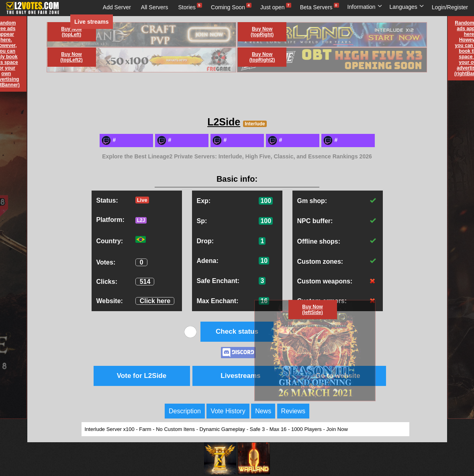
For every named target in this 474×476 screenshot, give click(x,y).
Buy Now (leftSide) (312, 310)
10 (264, 261)
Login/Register (450, 7)
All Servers (155, 7)
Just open (273, 7)
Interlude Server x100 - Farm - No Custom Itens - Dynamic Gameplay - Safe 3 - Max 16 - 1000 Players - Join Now (216, 429)
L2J (141, 220)
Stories (187, 7)
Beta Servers (316, 7)
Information (365, 7)
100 (266, 201)
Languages (407, 7)
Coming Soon (228, 7)
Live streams (92, 22)
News (263, 411)
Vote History (228, 411)
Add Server (117, 7)
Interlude (255, 124)
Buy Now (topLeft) (71, 32)
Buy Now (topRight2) (262, 57)
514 (145, 282)
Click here (155, 301)
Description (185, 411)
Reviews (293, 411)
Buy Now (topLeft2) (71, 57)
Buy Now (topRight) (262, 32)
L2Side (224, 122)
